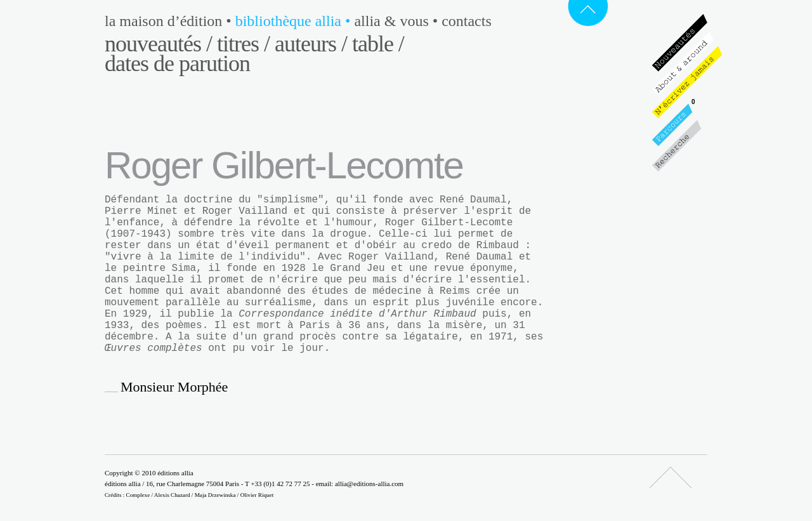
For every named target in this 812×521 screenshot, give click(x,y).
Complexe (138, 495)
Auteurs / (311, 44)
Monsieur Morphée (174, 387)
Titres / (243, 44)
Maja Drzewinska (215, 495)
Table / (378, 44)
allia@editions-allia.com (369, 484)
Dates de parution (177, 63)
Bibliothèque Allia (295, 21)
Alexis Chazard (172, 495)
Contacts (467, 21)
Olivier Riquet (257, 495)
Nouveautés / (158, 44)
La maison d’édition (170, 21)
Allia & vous (398, 21)
